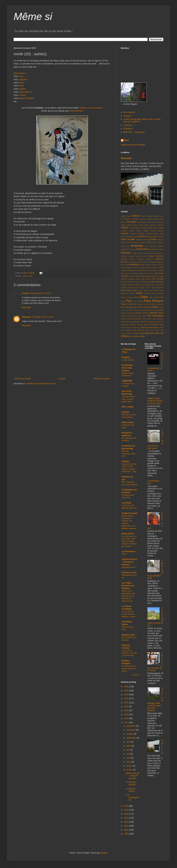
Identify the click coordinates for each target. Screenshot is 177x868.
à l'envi (25, 293)
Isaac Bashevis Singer (149, 265)
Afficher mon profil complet (133, 145)
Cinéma (141, 236)
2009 (127, 834)
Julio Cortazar (158, 279)
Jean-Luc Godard (135, 276)
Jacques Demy (144, 268)
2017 (127, 723)
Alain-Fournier (158, 216)
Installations (134, 265)
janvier (130, 770)
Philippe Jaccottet (128, 304)
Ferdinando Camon (156, 249)
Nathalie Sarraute (151, 293)
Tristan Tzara (136, 327)
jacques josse (128, 635)
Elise (22, 83)
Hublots (126, 461)
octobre (130, 734)
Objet (144, 297)
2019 (127, 715)
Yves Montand (126, 333)
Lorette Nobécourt (128, 282)
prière (137, 336)
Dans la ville (128, 239)
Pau (129, 301)
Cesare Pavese (135, 231)
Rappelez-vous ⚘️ (129, 567)
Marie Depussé (157, 288)
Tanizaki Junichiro (154, 322)
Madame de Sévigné (142, 285)
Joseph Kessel (134, 279)
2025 (127, 691)
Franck (22, 95)
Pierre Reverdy (144, 307)
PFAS (124, 554)
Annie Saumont (158, 222)
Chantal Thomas (157, 231)
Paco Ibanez (154, 297)
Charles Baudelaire (137, 234)
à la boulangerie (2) (133, 797)
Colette (161, 237)
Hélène (23, 89)
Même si (33, 16)
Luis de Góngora (142, 282)
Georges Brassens (155, 256)
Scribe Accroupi (130, 513)
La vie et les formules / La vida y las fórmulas (129, 653)
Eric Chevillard (151, 246)
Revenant (126, 158)
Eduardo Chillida (145, 242)
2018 (127, 718)
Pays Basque (154, 301)
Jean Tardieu (159, 270)
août (129, 742)
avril (129, 758)
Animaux (131, 222)
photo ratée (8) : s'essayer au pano (133, 776)
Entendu (137, 246)
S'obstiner (128, 129)
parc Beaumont (147, 333)
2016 (127, 806)
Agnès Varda (126, 216)
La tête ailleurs (128, 360)
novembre (131, 730)
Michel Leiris (159, 290)
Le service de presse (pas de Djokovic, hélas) (128, 614)
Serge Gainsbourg (128, 319)
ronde (30, 276)
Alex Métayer (126, 219)
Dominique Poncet (142, 240)
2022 (127, 703)
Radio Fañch (128, 534)
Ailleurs (136, 216)
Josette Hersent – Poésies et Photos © (129, 562)
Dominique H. (26, 92)
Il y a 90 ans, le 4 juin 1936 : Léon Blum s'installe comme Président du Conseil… (129, 541)
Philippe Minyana (143, 304)
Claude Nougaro (152, 237)
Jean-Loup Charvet (146, 273)
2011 (127, 826)
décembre (131, 726)
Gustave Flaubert (136, 262)
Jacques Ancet (132, 268)
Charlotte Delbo (152, 234)
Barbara (144, 228)
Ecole (153, 239)
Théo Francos (126, 327)
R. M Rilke (129, 310)
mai (128, 754)
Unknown (26, 317)
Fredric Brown (140, 256)
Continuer (128, 125)
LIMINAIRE (127, 381)
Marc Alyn (155, 285)
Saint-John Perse (140, 316)
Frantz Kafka (148, 253)
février (130, 766)
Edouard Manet (132, 242)
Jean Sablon (149, 270)
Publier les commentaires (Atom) (41, 384)
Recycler (160, 310)
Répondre (26, 307)
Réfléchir (154, 313)
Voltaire (128, 330)
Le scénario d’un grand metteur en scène (129, 669)
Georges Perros (128, 259)
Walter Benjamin (138, 330)
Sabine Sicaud (126, 316)
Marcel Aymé (133, 288)
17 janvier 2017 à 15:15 (43, 317)
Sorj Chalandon (134, 322)
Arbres (124, 228)
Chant (146, 231)
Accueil (62, 379)
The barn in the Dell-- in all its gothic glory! (128, 399)
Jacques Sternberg (128, 270)
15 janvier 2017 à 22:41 (40, 293)
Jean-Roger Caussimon (150, 276)
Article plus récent (23, 379)
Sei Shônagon (155, 316)
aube (25, 276)
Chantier (125, 234)
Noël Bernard (77, 111)
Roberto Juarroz (142, 313)
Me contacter (129, 112)
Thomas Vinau (157, 324)
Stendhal (144, 322)
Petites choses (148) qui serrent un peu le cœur (155, 401)
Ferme (126, 253)
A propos (127, 116)
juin (128, 750)
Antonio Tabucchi (157, 225)
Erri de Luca (131, 249)
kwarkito (126, 357)
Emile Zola (125, 246)
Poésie (155, 307)
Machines (159, 282)
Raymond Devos (149, 310)
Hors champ (128, 407)
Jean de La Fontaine (129, 273)
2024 (127, 695)
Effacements (128, 422)
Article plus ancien (102, 379)
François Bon (158, 253)
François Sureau (127, 256)
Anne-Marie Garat (144, 222)
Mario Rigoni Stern (146, 290)
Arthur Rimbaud (135, 228)
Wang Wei (150, 330)
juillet (129, 746)
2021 (127, 707)
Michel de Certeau (128, 293)
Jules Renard (145, 279)
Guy (21, 76)
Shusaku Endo (141, 319)
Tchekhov (133, 325)
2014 (127, 814)
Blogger (104, 853)
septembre (132, 738)
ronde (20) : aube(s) (131, 783)
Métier (139, 293)
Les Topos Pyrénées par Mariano (128, 586)
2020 (127, 710)
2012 (127, 822)
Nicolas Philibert (133, 297)
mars (129, 762)
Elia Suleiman (158, 242)
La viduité (126, 503)
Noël (21, 86)
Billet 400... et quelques (134, 132)
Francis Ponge (137, 253)
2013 (127, 818)
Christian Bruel (132, 237)
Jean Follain (140, 270)
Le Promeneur (129, 552)
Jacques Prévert (157, 268)
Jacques (23, 79)
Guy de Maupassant (151, 262)
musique (136, 333)
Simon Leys (151, 319)
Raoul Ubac (138, 310)
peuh (132, 336)
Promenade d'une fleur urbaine (127, 368)
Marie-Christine (27, 98)
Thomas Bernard (144, 325)
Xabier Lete (159, 330)
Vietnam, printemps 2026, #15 (129, 454)
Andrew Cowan (153, 219)
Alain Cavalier (147, 216)
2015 (127, 810)
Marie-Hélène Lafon (129, 290)
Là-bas (152, 282)
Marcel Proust (145, 288)
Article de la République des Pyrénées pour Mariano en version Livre (128, 596)
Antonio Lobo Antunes (141, 225)
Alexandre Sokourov (139, 219)
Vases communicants (150, 327)
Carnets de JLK (129, 572)
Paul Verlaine (138, 301)
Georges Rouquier (145, 259)
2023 (127, 699)
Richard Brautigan (128, 313)
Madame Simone (127, 285)
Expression (142, 249)
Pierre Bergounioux (129, 307)
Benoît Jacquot (153, 228)
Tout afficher (135, 675)
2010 (127, 830)
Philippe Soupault (157, 304)
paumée (126, 412)
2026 (127, 687)
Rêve (161, 313)
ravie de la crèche (131, 790)
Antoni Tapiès (126, 225)
